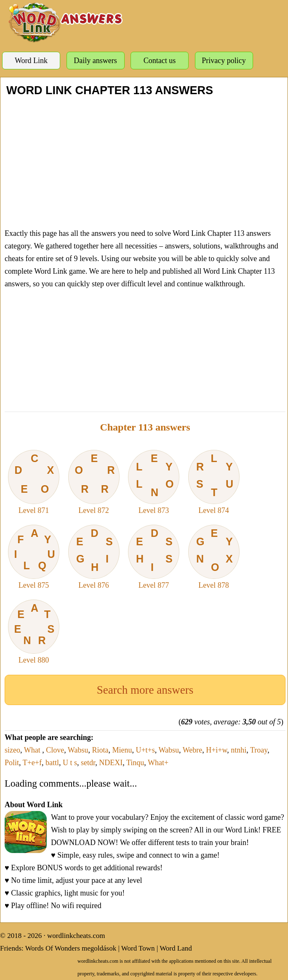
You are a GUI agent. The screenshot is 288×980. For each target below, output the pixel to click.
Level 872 (94, 482)
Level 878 (214, 557)
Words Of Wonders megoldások (71, 948)
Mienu (122, 750)
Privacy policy (224, 61)
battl (52, 763)
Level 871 (34, 482)
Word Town (138, 948)
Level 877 (154, 557)
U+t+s (145, 750)
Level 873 (154, 482)
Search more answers (145, 690)
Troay (259, 750)
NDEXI (111, 763)
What (33, 750)
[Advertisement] (145, 162)
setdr (88, 763)
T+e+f (32, 763)
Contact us (160, 61)
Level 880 (34, 632)
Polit (12, 763)
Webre (193, 750)
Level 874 (214, 482)
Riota (100, 750)
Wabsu (78, 750)
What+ (158, 763)
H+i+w (216, 750)
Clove (55, 750)
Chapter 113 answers (145, 427)
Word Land (176, 948)
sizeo (12, 750)
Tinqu (135, 763)
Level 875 (34, 557)
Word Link (31, 61)
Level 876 (94, 557)
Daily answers (95, 61)
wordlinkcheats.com (76, 936)
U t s (70, 763)
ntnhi (239, 750)
